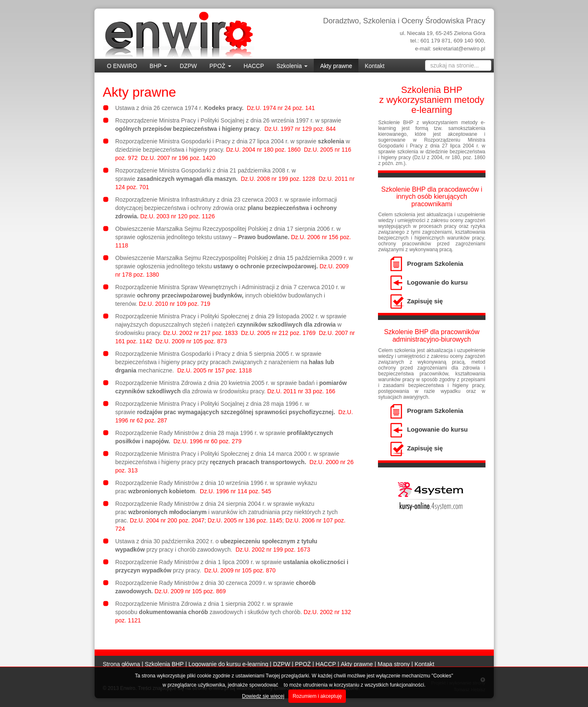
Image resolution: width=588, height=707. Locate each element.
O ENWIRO (122, 66)
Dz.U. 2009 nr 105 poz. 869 (190, 591)
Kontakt (374, 66)
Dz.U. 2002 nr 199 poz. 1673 (273, 550)
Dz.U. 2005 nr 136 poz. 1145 (245, 520)
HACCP (254, 66)
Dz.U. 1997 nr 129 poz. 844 (300, 129)
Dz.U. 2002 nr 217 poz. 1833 (200, 333)
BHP (158, 66)
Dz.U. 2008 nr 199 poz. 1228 (278, 179)
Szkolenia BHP (164, 664)
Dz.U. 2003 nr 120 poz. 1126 (177, 216)
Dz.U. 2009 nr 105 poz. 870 (240, 570)
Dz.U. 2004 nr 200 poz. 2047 (167, 520)
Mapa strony (394, 664)
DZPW (188, 66)
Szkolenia (292, 66)
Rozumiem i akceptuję (317, 696)
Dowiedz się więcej (263, 696)
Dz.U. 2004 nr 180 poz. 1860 (263, 150)
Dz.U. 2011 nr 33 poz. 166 (301, 391)
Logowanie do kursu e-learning (228, 664)
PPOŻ (220, 66)
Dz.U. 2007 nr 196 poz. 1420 (178, 158)
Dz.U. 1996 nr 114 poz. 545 (236, 491)
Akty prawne (336, 66)
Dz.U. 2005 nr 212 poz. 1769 (278, 333)
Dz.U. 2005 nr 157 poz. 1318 (214, 370)
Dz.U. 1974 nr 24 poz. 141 (281, 108)
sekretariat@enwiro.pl (459, 49)
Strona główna (122, 664)
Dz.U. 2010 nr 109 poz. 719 (174, 304)
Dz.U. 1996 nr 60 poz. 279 (207, 441)
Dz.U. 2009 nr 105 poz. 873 (191, 341)
